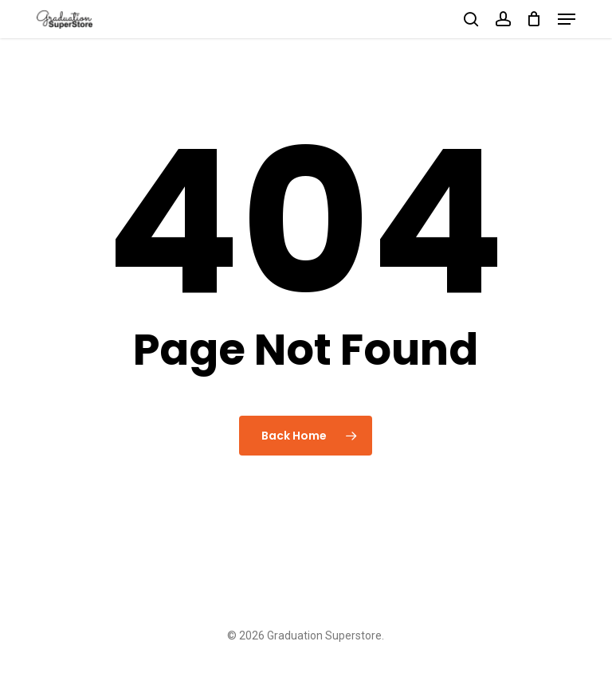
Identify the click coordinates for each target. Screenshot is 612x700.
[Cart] (534, 19)
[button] (567, 19)
